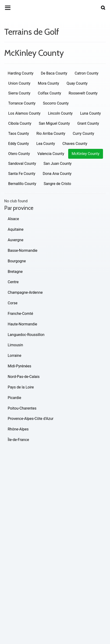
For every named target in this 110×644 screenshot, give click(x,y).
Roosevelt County (83, 93)
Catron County (87, 73)
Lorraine (14, 356)
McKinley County (86, 154)
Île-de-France (18, 440)
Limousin (15, 345)
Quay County (77, 83)
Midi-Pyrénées (20, 366)
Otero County (19, 154)
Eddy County (19, 144)
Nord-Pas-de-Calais (24, 377)
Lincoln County (60, 113)
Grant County (88, 123)
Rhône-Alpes (18, 429)
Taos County (19, 134)
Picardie (14, 398)
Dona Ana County (57, 174)
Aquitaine (16, 229)
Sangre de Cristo (57, 184)
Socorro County (56, 103)
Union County (19, 83)
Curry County (83, 134)
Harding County (21, 73)
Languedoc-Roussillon (26, 335)
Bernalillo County (22, 184)
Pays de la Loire (21, 387)
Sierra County (19, 93)
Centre (13, 282)
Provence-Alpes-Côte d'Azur (31, 419)
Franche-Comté (20, 314)
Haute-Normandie (22, 324)
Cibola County (20, 123)
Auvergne (16, 240)
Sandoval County (22, 164)
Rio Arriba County (51, 134)
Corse (13, 303)
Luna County (90, 113)
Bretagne (15, 272)
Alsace (13, 219)
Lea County (46, 144)
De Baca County (54, 73)
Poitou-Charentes (22, 408)
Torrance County (22, 103)
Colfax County (50, 93)
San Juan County (57, 164)
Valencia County (51, 154)
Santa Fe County (22, 174)
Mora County (48, 83)
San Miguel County (54, 123)
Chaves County (75, 144)
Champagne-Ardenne (25, 292)
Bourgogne (17, 261)
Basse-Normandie (23, 250)
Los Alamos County (24, 113)
